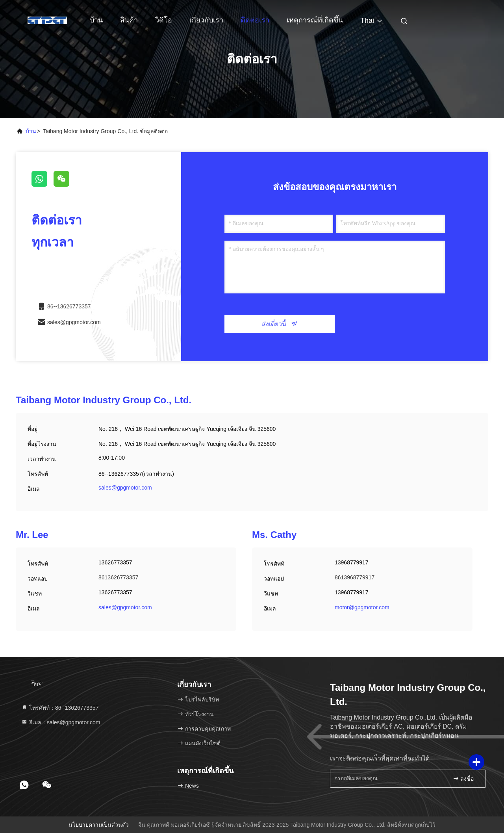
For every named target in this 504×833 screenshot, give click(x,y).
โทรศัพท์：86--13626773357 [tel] (60, 708)
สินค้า (129, 20)
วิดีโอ (164, 20)
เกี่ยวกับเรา (206, 20)
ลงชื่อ (463, 778)
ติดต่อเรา (255, 20)
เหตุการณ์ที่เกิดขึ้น (315, 20)
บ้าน (96, 20)
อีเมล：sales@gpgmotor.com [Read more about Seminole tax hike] (61, 722)
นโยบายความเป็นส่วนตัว (99, 825)
